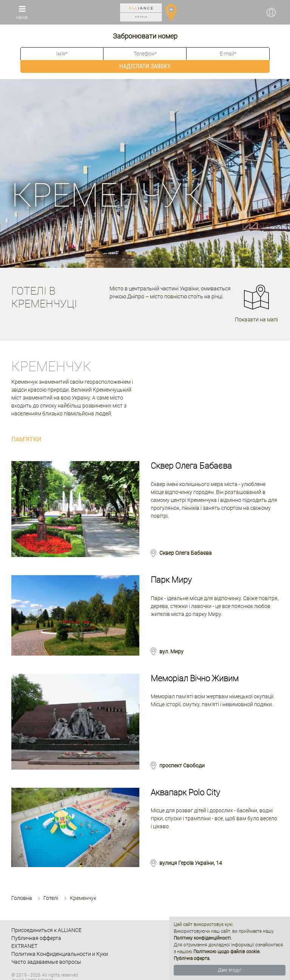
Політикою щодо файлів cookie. (227, 952)
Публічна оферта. (192, 958)
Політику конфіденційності (202, 938)
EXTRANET (24, 946)
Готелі (51, 898)
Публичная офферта (36, 938)
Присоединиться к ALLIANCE (46, 930)
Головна (22, 898)
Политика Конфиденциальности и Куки (60, 954)
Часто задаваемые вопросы (46, 962)
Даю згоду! (230, 970)
